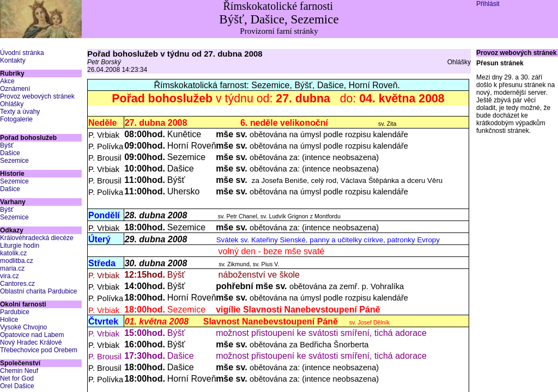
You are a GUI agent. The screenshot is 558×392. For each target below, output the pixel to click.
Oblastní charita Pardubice (38, 291)
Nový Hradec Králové (31, 342)
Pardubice (15, 312)
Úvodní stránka (22, 53)
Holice (9, 320)
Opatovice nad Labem (32, 335)
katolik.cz (13, 253)
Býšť (7, 145)
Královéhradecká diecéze (37, 238)
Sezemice (14, 161)
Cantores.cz (17, 284)
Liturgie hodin (20, 246)
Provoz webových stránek (37, 96)
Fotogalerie (16, 119)
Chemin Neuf (19, 371)
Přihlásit (488, 4)
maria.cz (12, 268)
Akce (7, 81)
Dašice (10, 153)
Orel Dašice (17, 386)
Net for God (17, 378)
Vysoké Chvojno (23, 327)
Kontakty (13, 60)
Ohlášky (12, 104)
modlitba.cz (17, 261)
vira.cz (10, 276)
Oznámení (15, 89)
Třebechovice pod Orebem (39, 350)
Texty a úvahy (20, 112)
